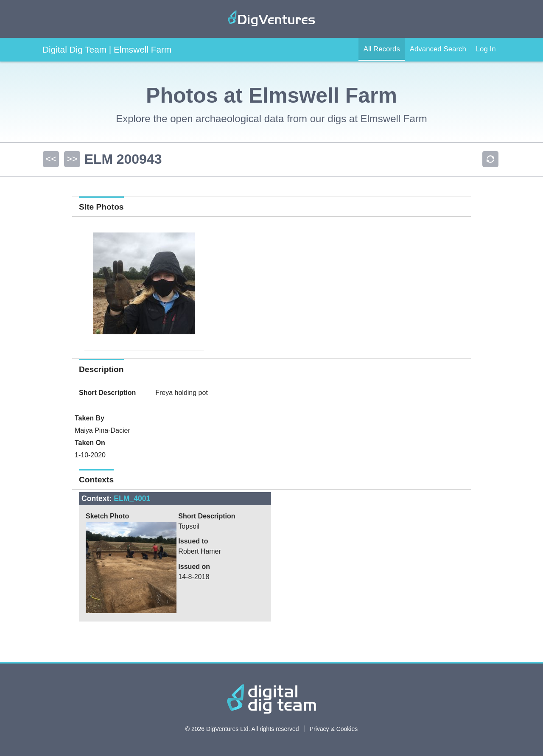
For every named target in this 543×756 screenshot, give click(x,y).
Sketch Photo (107, 516)
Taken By (90, 418)
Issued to (193, 541)
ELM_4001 (132, 498)
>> (71, 159)
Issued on (194, 567)
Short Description (107, 393)
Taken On (90, 443)
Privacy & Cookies (334, 729)
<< (50, 159)
